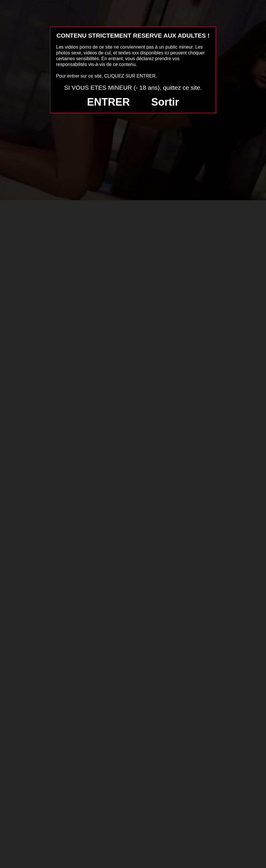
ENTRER (108, 102)
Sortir (165, 102)
